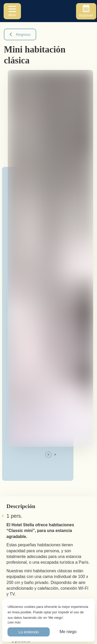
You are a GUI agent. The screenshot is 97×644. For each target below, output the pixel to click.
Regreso (20, 34)
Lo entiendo (28, 632)
